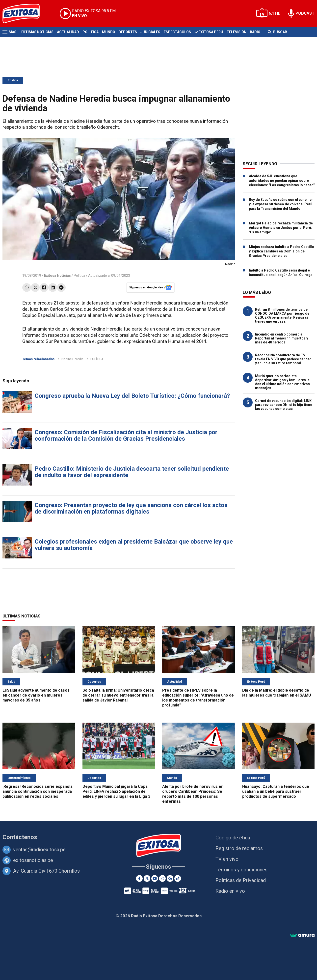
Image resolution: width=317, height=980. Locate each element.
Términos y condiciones (241, 870)
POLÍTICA (97, 359)
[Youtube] (155, 878)
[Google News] (170, 878)
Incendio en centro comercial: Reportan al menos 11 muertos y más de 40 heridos (282, 338)
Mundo (109, 32)
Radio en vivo (230, 891)
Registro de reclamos (239, 848)
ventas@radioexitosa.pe (39, 850)
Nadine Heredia (72, 359)
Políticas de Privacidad (241, 880)
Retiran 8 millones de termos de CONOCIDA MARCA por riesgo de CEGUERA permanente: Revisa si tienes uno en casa (282, 315)
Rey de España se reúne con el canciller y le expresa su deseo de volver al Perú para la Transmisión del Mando (281, 204)
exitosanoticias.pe (33, 860)
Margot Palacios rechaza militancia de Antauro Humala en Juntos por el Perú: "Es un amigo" (281, 228)
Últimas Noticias (37, 32)
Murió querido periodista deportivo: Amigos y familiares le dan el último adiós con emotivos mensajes (282, 382)
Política (91, 32)
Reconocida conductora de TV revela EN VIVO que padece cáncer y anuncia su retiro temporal (283, 359)
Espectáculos (177, 32)
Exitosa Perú (211, 32)
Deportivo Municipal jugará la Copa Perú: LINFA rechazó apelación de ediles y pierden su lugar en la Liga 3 (116, 791)
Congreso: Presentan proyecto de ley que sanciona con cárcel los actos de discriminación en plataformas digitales (131, 508)
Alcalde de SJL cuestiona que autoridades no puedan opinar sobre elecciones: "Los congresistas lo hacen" (282, 181)
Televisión (237, 32)
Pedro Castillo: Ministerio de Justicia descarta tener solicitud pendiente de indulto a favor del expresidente (132, 472)
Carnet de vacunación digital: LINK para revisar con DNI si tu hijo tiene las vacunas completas (284, 405)
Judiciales (150, 32)
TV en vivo (227, 859)
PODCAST (305, 13)
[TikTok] (178, 878)
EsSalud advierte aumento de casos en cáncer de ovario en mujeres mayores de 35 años (36, 695)
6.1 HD (275, 13)
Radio (255, 32)
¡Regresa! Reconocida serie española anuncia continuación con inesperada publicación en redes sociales (38, 791)
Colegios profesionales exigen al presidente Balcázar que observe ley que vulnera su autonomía (134, 545)
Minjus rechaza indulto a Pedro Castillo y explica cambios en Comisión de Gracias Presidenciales (281, 251)
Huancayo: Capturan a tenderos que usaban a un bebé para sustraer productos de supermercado (276, 791)
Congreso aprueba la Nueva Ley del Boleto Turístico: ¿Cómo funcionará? (132, 396)
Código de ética (233, 838)
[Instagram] (162, 878)
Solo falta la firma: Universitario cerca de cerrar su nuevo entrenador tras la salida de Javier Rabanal (118, 695)
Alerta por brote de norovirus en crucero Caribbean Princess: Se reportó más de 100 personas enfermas (193, 794)
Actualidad (68, 32)
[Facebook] (139, 878)
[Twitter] (147, 878)
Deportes (128, 32)
